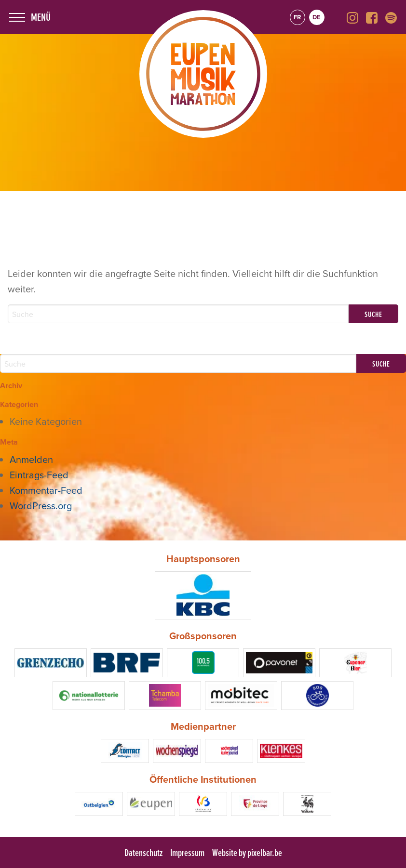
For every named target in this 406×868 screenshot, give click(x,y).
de (317, 17)
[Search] (178, 314)
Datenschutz (143, 853)
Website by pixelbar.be (247, 853)
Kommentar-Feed (46, 490)
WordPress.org (41, 506)
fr (297, 17)
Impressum (187, 853)
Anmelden (31, 459)
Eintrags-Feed (39, 475)
